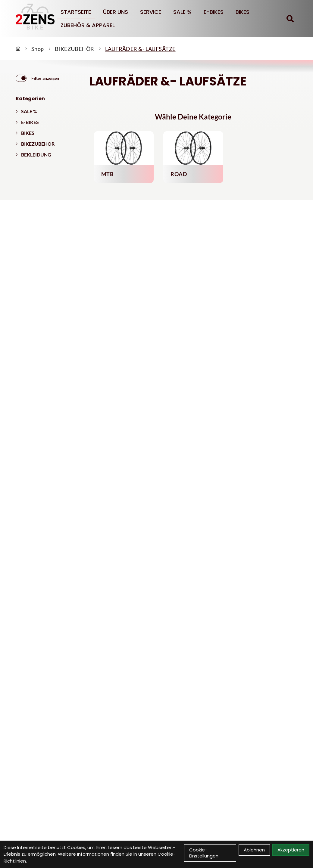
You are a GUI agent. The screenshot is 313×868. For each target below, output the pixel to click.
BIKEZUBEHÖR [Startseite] (75, 49)
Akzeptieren (291, 850)
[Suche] (290, 19)
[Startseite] (18, 49)
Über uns (116, 12)
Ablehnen (254, 850)
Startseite (76, 12)
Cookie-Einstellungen (204, 853)
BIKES (243, 12)
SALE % (182, 12)
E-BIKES (214, 12)
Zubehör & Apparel (88, 25)
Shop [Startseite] (38, 49)
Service (151, 12)
